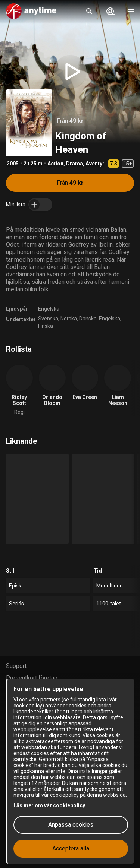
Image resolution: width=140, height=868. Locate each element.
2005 (13, 164)
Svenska (48, 319)
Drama (74, 164)
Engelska (49, 309)
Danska (88, 319)
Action (55, 164)
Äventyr (95, 164)
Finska (46, 326)
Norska (69, 319)
